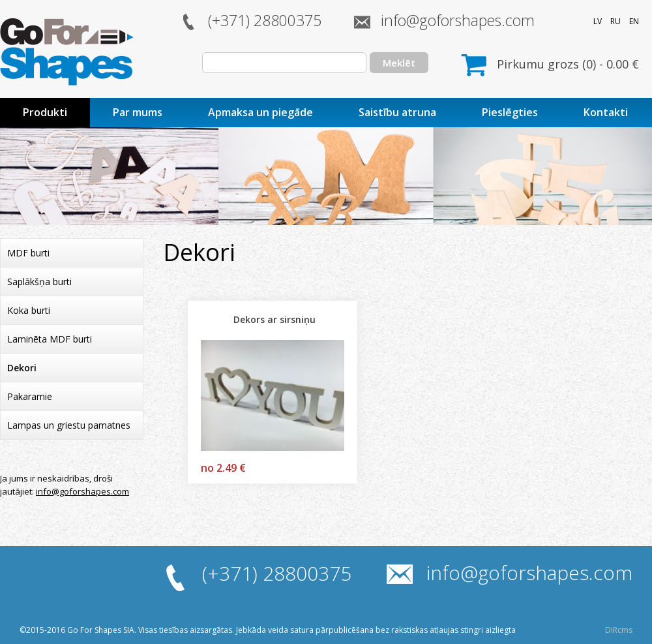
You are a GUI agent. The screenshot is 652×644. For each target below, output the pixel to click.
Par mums (138, 112)
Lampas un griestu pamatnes (69, 425)
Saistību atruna (397, 112)
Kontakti (606, 112)
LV (598, 21)
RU (615, 21)
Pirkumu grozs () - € (568, 64)
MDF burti (28, 253)
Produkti (45, 112)
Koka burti (29, 310)
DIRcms (619, 630)
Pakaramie (30, 396)
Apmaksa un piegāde (260, 112)
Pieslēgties (510, 112)
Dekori (22, 368)
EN (634, 21)
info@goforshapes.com (458, 20)
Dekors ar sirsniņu (274, 319)
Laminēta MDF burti (50, 339)
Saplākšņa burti (39, 282)
